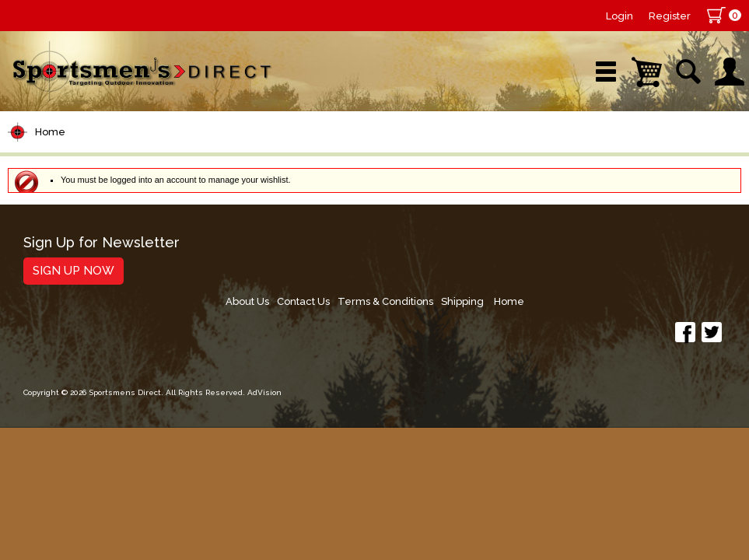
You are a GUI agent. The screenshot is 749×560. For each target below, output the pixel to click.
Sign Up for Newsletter (101, 243)
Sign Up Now (73, 271)
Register (670, 16)
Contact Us (495, 248)
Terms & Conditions (581, 248)
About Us (436, 248)
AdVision (264, 346)
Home (50, 132)
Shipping (662, 248)
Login (619, 16)
